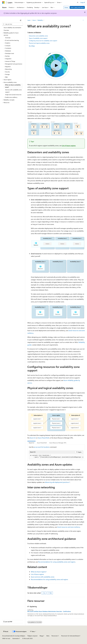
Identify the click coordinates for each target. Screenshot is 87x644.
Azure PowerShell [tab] (42, 443)
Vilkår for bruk (6, 638)
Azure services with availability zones (43, 577)
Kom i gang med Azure (77, 7)
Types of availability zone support (38, 38)
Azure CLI (33, 438)
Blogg (41, 636)
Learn (29, 20)
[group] (56, 456)
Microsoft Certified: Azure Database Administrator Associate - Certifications (49, 611)
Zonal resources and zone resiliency (69, 527)
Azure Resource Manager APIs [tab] (58, 443)
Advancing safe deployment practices (57, 482)
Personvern (55, 636)
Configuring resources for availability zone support (43, 41)
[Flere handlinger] (83, 20)
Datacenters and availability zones (38, 36)
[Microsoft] (3, 2)
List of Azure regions (69, 146)
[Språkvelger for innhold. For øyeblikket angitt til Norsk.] (6, 631)
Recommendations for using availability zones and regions (57, 562)
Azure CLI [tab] (31, 443)
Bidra (48, 636)
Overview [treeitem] (6, 30)
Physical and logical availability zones (39, 43)
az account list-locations (42, 447)
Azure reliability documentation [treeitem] (12, 28)
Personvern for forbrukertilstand (70, 636)
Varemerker (16, 638)
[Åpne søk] (78, 2)
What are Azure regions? (39, 572)
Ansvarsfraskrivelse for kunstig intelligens (14, 636)
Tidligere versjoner (32, 636)
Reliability (40, 20)
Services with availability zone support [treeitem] (13, 91)
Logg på (83, 2)
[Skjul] (21, 20)
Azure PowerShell (43, 438)
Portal (66, 7)
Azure (34, 20)
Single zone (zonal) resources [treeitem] (13, 95)
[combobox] (13, 24)
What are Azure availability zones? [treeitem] (13, 86)
